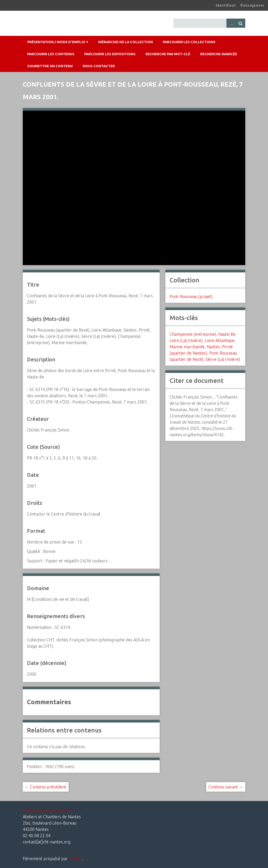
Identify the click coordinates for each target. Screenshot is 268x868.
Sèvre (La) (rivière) (223, 359)
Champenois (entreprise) (193, 334)
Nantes (213, 347)
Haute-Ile (227, 334)
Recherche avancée (219, 54)
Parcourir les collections (189, 42)
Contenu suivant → (226, 787)
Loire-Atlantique (220, 340)
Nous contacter (99, 66)
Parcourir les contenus (51, 54)
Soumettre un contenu (50, 66)
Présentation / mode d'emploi (56, 42)
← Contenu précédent (46, 787)
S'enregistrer (252, 5)
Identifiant (226, 5)
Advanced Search (231, 23)
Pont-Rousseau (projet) (191, 296)
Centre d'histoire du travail (47, 810)
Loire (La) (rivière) (186, 340)
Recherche (241, 23)
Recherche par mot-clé (168, 54)
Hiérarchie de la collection (125, 42)
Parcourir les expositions (110, 54)
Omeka (76, 859)
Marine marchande (187, 347)
